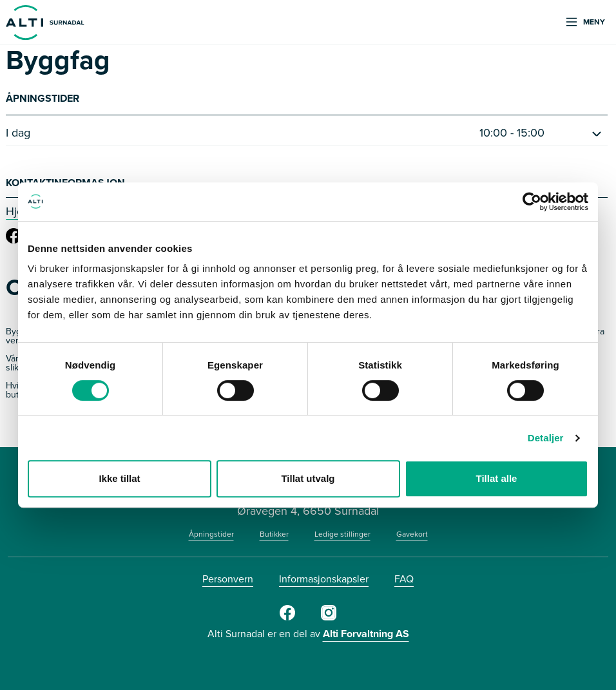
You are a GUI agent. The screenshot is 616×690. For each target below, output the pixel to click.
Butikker (274, 534)
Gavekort (412, 534)
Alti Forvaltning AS (366, 634)
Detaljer (546, 438)
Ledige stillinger (342, 534)
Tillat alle (497, 478)
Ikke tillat (119, 478)
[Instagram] (329, 618)
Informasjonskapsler (324, 579)
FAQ (404, 579)
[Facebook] (287, 618)
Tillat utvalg (308, 478)
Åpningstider (211, 534)
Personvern (228, 579)
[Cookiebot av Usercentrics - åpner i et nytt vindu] (532, 202)
